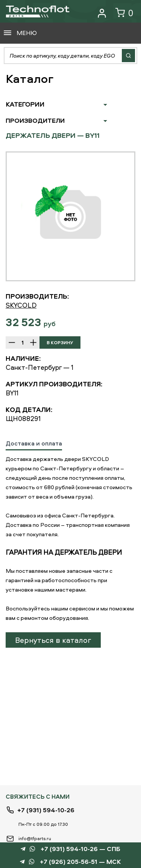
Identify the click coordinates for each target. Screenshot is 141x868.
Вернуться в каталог (53, 640)
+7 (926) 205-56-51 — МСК (80, 862)
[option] (70, 216)
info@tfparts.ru (35, 838)
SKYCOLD (21, 305)
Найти (128, 56)
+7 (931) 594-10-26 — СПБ (80, 849)
